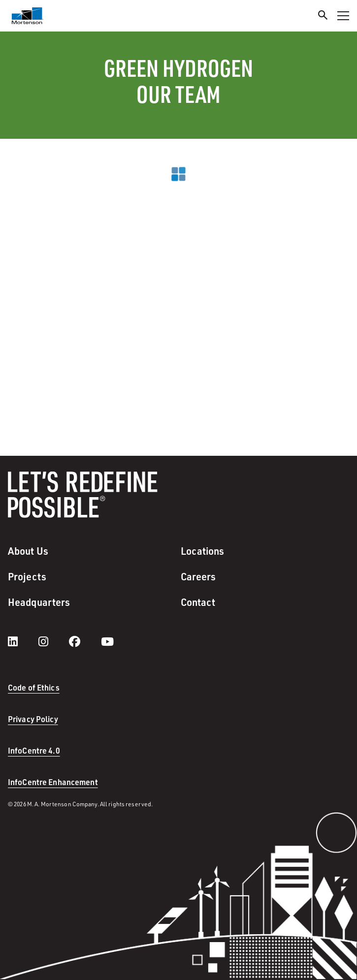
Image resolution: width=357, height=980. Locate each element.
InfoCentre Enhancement (53, 782)
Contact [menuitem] (198, 602)
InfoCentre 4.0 (34, 750)
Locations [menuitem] (203, 551)
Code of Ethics (34, 687)
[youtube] (107, 641)
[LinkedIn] (23, 641)
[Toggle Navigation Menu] (343, 16)
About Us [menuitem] (28, 551)
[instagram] (53, 641)
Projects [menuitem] (27, 576)
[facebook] (84, 641)
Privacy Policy (33, 719)
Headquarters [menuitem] (39, 602)
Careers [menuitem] (198, 576)
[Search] (323, 16)
